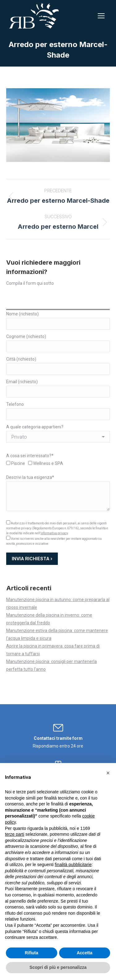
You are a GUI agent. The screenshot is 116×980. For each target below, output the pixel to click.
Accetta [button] (85, 953)
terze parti (15, 834)
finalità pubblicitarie (73, 865)
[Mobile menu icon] (101, 16)
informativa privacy (54, 533)
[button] (108, 773)
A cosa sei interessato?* (30, 456)
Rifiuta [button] (32, 953)
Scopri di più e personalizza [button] (58, 967)
